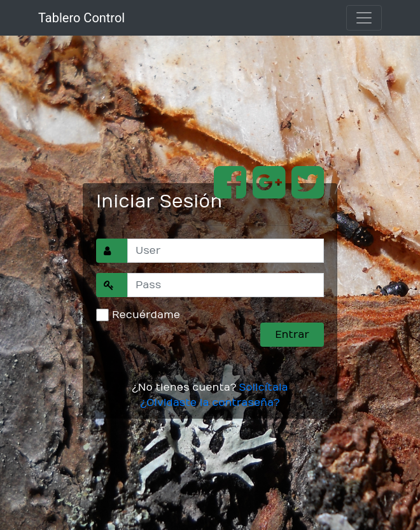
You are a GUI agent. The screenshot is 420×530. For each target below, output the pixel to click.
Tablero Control (81, 18)
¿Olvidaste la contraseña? (210, 403)
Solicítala (263, 387)
